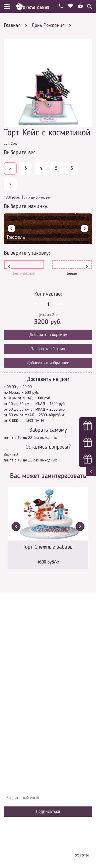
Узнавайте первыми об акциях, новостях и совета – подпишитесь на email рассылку (47, 785)
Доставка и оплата (24, 689)
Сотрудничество (21, 720)
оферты (82, 855)
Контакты (16, 697)
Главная (14, 674)
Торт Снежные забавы (48, 547)
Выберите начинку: (26, 206)
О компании (18, 682)
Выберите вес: (20, 153)
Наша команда (20, 728)
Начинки (15, 705)
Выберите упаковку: (27, 253)
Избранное (17, 712)
